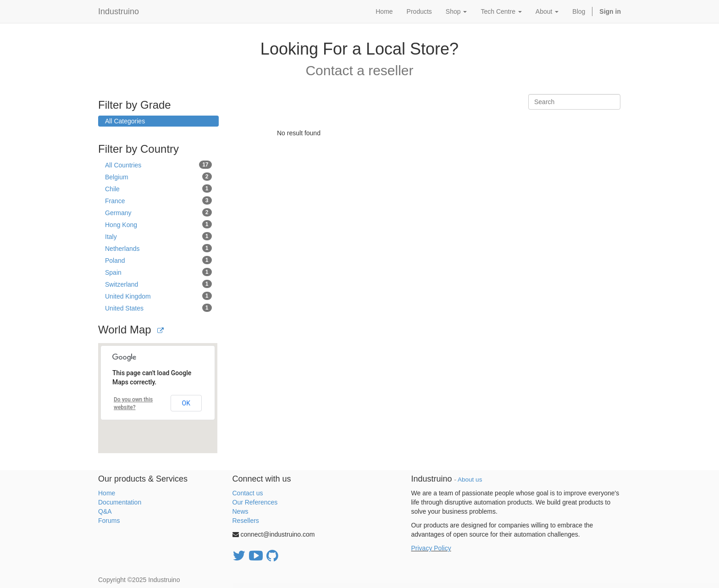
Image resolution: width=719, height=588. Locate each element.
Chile (158, 189)
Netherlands (158, 248)
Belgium (158, 177)
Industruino (119, 11)
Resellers (246, 521)
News (241, 511)
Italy (158, 236)
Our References (255, 502)
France (158, 200)
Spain (158, 272)
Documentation (120, 502)
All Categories (125, 121)
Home (107, 493)
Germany (158, 212)
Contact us (248, 493)
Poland (158, 260)
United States (158, 308)
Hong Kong (158, 224)
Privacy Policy (431, 548)
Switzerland (158, 284)
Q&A (105, 511)
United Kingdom (158, 296)
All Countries (158, 165)
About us (470, 480)
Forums (109, 521)
